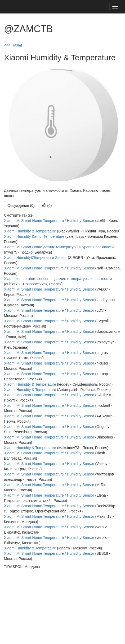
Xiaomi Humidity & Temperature (30, 231)
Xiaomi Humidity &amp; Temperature (34, 236)
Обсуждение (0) (21, 206)
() (47, 206)
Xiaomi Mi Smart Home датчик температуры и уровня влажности (59, 247)
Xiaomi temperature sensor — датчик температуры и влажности (58, 279)
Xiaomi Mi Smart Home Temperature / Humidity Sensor (49, 221)
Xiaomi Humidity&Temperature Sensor (35, 258)
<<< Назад (13, 45)
